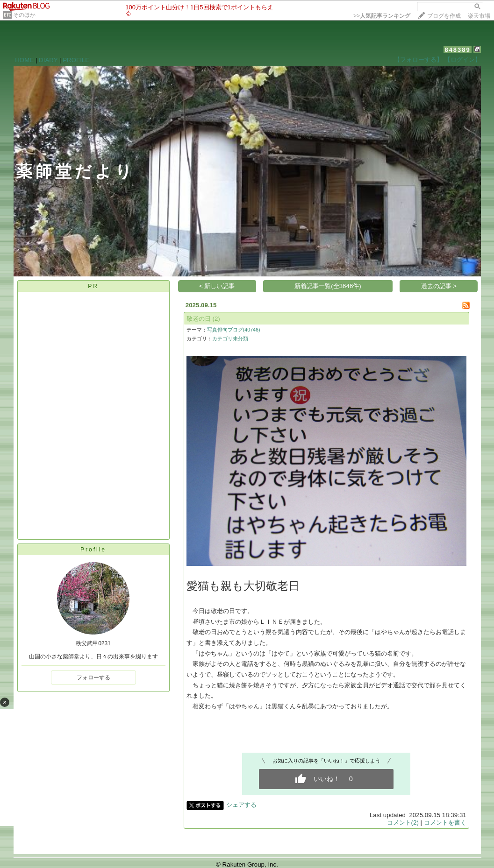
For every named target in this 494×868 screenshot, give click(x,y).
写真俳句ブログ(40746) (234, 330)
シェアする (241, 805)
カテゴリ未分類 (230, 339)
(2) (216, 319)
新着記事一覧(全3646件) (328, 286)
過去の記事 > (439, 286)
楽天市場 (479, 16)
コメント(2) (403, 822)
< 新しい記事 (217, 286)
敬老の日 (199, 319)
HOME (24, 60)
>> (382, 16)
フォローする (93, 677)
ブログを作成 (444, 16)
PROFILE (76, 60)
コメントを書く (445, 822)
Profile (93, 550)
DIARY (48, 60)
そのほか (24, 15)
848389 (457, 50)
